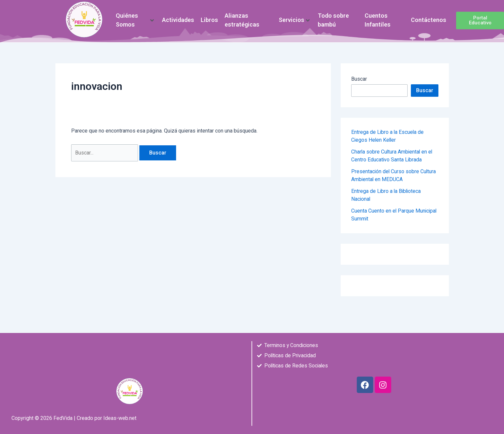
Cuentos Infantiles (378, 16)
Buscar (359, 79)
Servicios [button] (294, 16)
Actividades (178, 16)
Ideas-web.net (120, 418)
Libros (209, 16)
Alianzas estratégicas (242, 16)
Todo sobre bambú (333, 16)
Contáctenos (429, 16)
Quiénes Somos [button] (135, 16)
